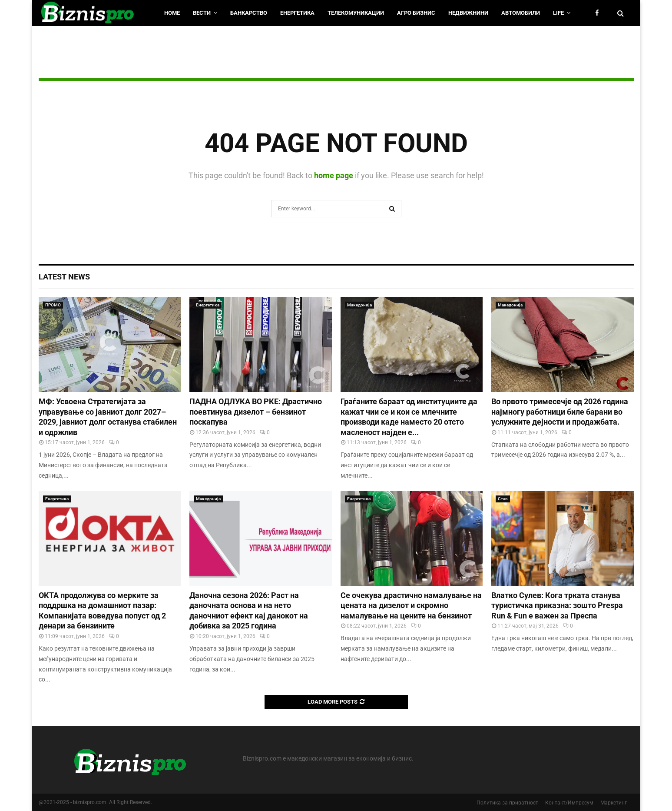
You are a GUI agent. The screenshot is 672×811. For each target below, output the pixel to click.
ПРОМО (53, 305)
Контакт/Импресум (569, 803)
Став (503, 499)
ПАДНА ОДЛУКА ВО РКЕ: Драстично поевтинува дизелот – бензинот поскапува (256, 412)
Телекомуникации (356, 13)
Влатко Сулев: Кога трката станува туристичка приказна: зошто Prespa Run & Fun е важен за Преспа (557, 605)
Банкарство (249, 13)
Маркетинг (614, 803)
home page (334, 175)
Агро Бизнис (416, 13)
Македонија (359, 305)
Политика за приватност (507, 803)
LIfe (558, 13)
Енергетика (297, 13)
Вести (202, 13)
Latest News (64, 277)
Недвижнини (468, 13)
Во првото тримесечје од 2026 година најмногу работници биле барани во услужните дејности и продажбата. (560, 412)
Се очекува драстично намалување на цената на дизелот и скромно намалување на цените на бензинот (411, 605)
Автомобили (521, 13)
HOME (172, 13)
